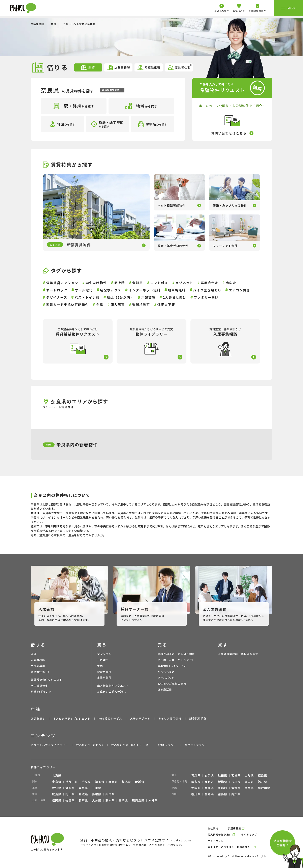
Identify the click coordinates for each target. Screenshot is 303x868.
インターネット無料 (145, 290)
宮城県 (236, 775)
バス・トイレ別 (87, 297)
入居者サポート (140, 718)
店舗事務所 (118, 68)
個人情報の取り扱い (220, 834)
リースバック (166, 678)
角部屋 (138, 283)
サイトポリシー (217, 841)
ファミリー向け (206, 297)
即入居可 (118, 305)
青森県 (196, 775)
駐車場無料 (177, 290)
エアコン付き (239, 290)
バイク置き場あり (207, 290)
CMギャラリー (167, 745)
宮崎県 (123, 800)
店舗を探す (38, 718)
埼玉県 (100, 782)
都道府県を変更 (112, 90)
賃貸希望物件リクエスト (47, 680)
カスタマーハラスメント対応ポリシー (230, 847)
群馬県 (113, 782)
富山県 (249, 782)
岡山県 (70, 794)
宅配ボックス (111, 290)
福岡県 (57, 800)
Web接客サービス (110, 718)
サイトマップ (249, 834)
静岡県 (70, 788)
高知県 (236, 794)
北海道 (57, 775)
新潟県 (222, 782)
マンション (104, 654)
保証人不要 (166, 305)
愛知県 (57, 788)
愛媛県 (209, 794)
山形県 (249, 775)
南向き (231, 283)
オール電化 (84, 290)
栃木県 (126, 782)
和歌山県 (264, 788)
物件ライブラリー (196, 745)
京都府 (222, 788)
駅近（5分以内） (120, 297)
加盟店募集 (234, 828)
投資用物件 (104, 672)
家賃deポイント (41, 691)
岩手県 (209, 775)
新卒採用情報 (198, 718)
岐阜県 (83, 788)
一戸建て (103, 660)
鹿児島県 (138, 800)
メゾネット (184, 283)
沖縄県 (153, 800)
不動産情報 (38, 24)
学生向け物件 (96, 283)
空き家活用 (165, 689)
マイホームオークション (173, 660)
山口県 (110, 794)
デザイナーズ (57, 297)
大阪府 (196, 788)
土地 (100, 666)
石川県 (236, 782)
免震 (100, 305)
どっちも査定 (166, 672)
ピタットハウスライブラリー (50, 745)
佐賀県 (70, 800)
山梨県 (196, 782)
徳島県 (222, 794)
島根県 (97, 794)
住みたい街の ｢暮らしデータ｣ (131, 745)
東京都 (57, 782)
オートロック (57, 290)
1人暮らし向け (175, 297)
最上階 (119, 283)
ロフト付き (159, 283)
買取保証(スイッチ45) (172, 666)
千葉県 (86, 782)
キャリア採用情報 (170, 718)
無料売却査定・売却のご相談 (176, 654)
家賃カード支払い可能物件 (67, 305)
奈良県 (249, 788)
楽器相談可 (141, 305)
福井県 (263, 782)
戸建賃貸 (148, 297)
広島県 (57, 794)
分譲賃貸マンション (62, 283)
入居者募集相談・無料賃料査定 (238, 654)
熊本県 (110, 800)
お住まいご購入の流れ (112, 691)
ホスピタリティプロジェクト (72, 718)
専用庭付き (209, 283)
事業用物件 (104, 678)
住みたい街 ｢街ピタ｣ (90, 745)
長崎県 (83, 800)
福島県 (263, 775)
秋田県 (222, 775)
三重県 (97, 788)
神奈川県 (72, 782)
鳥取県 (83, 794)
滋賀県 (236, 788)
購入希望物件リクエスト (113, 686)
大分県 (97, 800)
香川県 (196, 794)
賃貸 (54, 24)
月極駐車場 (149, 68)
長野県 (209, 782)
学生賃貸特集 (39, 686)
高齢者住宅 (180, 67)
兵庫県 (209, 788)
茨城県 (140, 782)
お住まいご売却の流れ (172, 684)
